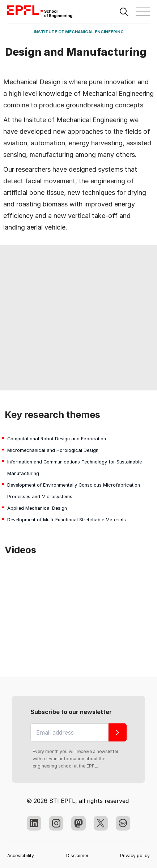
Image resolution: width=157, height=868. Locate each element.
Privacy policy (135, 856)
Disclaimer (77, 856)
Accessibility (21, 856)
